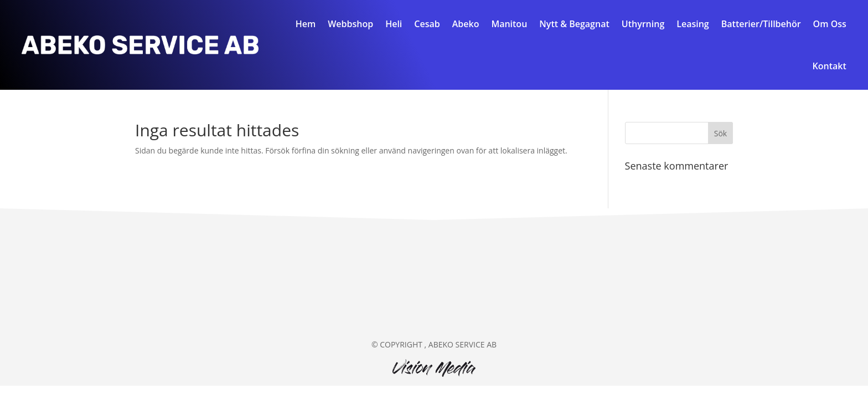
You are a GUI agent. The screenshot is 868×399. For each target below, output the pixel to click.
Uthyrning (643, 24)
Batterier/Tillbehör (761, 24)
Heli (394, 24)
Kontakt (830, 66)
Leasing (693, 24)
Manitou (509, 24)
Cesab (427, 24)
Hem (306, 24)
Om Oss (830, 24)
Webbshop (350, 24)
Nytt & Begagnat (574, 24)
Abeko (466, 24)
